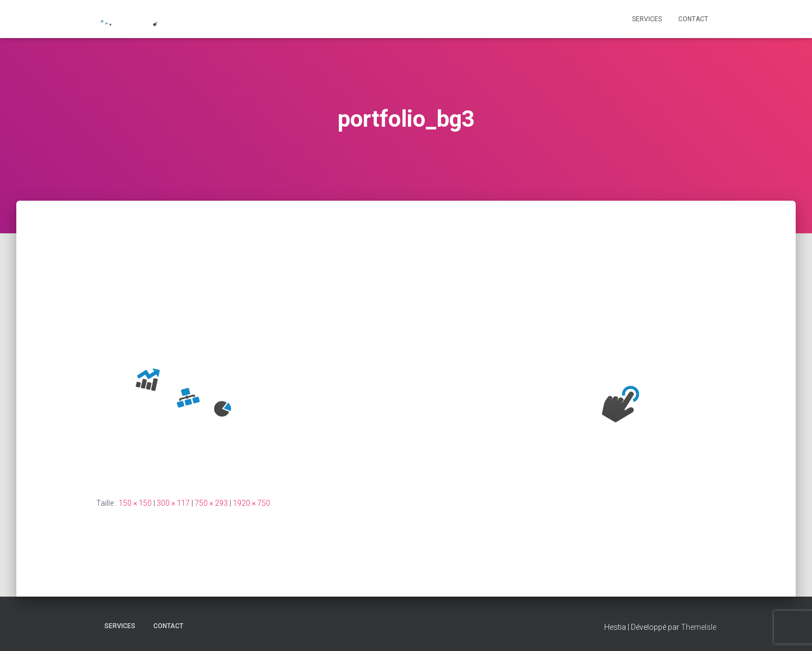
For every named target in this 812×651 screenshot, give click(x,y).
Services (647, 19)
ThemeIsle (699, 627)
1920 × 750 (252, 503)
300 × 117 (173, 503)
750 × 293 (211, 503)
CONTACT (693, 19)
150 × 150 (135, 503)
